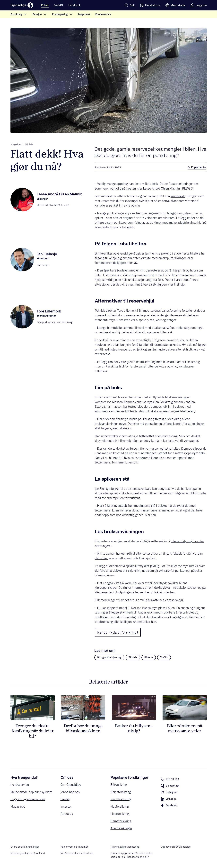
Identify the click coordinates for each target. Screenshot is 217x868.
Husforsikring (120, 806)
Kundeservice (20, 785)
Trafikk (164, 657)
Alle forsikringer (121, 828)
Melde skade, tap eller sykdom (31, 792)
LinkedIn (168, 800)
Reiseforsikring (121, 792)
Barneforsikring (121, 821)
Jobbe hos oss (70, 792)
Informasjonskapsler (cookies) (28, 853)
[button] (130, 5)
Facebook (169, 806)
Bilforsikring (119, 785)
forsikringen (179, 258)
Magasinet (16, 144)
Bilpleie (29, 144)
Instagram (169, 793)
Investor (66, 806)
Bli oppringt (170, 787)
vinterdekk (178, 196)
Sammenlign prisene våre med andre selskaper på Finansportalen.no (132, 855)
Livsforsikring (120, 814)
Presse (65, 799)
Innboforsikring (121, 799)
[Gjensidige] (22, 5)
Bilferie (149, 657)
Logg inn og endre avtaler (28, 799)
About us (67, 814)
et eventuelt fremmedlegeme (130, 506)
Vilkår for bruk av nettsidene (77, 853)
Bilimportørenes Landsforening (160, 311)
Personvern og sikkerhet (74, 847)
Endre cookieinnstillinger (25, 847)
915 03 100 (170, 779)
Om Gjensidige (71, 785)
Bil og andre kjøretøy (109, 657)
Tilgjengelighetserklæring (125, 847)
